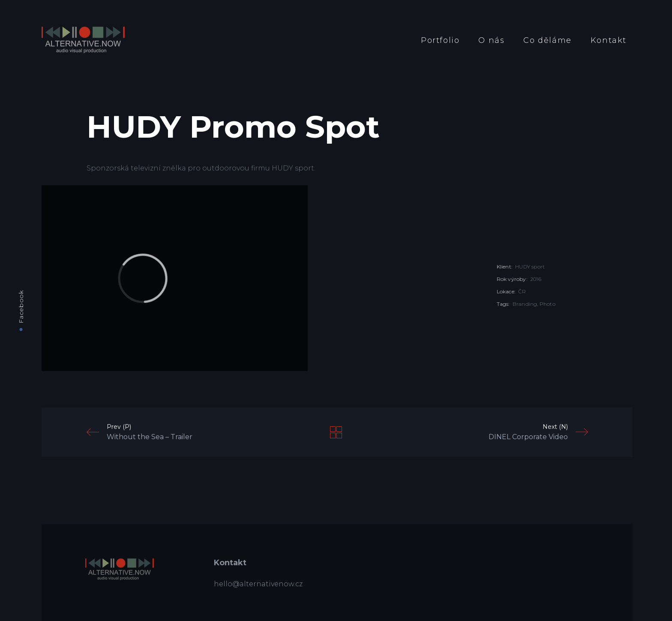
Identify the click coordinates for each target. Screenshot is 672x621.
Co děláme (547, 40)
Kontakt (609, 40)
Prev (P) (139, 432)
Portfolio (440, 40)
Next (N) (538, 432)
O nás (491, 40)
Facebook (21, 307)
